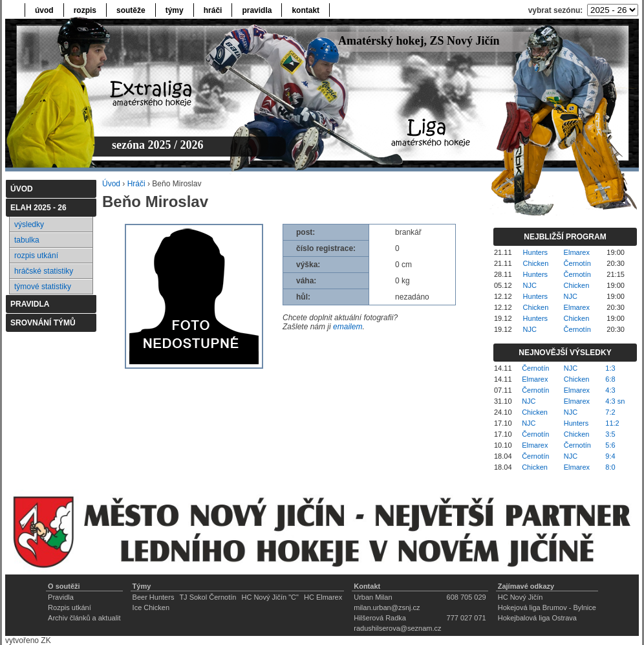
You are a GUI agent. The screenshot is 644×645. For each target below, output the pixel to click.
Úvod (111, 184)
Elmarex (577, 252)
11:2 (612, 423)
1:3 (610, 368)
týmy (175, 10)
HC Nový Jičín (521, 597)
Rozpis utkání (70, 607)
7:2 (610, 412)
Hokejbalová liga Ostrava (537, 618)
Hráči (136, 184)
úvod (44, 10)
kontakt (306, 10)
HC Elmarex (323, 597)
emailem (348, 327)
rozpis (85, 10)
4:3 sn (615, 401)
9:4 (610, 456)
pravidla (257, 10)
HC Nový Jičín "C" (270, 597)
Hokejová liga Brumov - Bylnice (547, 607)
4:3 (610, 390)
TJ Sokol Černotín (208, 597)
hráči (213, 10)
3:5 (610, 434)
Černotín (577, 263)
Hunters (536, 252)
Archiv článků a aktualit (84, 618)
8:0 (610, 467)
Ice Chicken (151, 607)
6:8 (610, 379)
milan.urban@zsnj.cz (387, 607)
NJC (530, 285)
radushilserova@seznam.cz (397, 628)
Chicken (536, 263)
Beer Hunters (154, 597)
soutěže (131, 10)
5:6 (610, 445)
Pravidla (61, 597)
